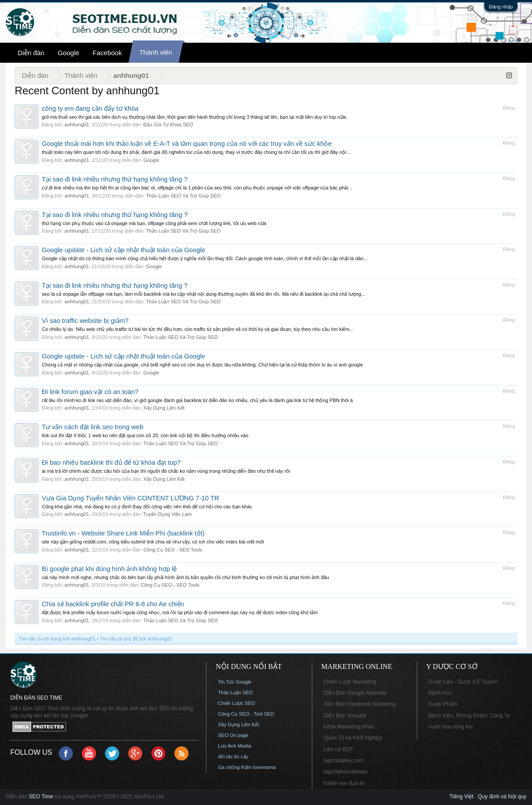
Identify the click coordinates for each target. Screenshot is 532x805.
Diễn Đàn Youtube (345, 716)
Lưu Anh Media (234, 746)
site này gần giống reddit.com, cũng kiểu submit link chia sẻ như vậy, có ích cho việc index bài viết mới (153, 542)
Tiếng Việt (461, 797)
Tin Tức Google (235, 682)
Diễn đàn (31, 53)
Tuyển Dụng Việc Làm (167, 514)
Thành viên (156, 52)
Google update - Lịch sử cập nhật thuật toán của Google (123, 250)
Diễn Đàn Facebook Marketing (359, 704)
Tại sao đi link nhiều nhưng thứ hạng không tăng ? (115, 179)
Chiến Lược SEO (237, 703)
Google (69, 53)
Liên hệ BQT (339, 749)
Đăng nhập (501, 7)
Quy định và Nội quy (502, 797)
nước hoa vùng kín (451, 727)
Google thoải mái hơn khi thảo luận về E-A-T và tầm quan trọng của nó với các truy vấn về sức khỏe (187, 144)
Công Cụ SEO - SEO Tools (173, 550)
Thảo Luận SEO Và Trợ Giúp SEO (183, 196)
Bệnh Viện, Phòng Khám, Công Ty (469, 716)
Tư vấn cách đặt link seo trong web (93, 427)
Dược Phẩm (443, 704)
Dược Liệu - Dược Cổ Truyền (463, 682)
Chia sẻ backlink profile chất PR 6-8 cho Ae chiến (113, 604)
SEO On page (233, 735)
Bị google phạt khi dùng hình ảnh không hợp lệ (109, 569)
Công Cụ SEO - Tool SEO (246, 714)
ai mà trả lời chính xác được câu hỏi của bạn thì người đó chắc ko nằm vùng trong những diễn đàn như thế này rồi (166, 471)
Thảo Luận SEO (236, 692)
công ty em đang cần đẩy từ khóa (90, 109)
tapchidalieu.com (343, 761)
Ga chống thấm (235, 767)
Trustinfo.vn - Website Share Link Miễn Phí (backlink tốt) (123, 533)
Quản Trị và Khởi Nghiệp (353, 738)
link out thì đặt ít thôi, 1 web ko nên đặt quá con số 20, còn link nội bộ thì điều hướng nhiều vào (145, 435)
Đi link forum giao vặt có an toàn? (90, 392)
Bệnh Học (440, 693)
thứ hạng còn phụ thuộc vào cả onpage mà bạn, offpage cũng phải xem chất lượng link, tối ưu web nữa (154, 223)
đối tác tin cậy (233, 757)
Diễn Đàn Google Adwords (355, 693)
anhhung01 (77, 125)
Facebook (107, 53)
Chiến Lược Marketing (350, 682)
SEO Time (41, 797)
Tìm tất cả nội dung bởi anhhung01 (57, 639)
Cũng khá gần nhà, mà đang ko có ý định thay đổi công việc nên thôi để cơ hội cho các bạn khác (147, 507)
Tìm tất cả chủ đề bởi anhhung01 (136, 639)
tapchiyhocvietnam (345, 772)
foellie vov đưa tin (344, 783)
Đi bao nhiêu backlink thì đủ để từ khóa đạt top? (111, 463)
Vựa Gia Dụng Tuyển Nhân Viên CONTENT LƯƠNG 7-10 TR (130, 498)
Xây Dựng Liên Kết (164, 408)
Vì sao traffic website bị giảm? (85, 321)
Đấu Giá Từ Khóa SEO (168, 125)
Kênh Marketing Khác (349, 727)
